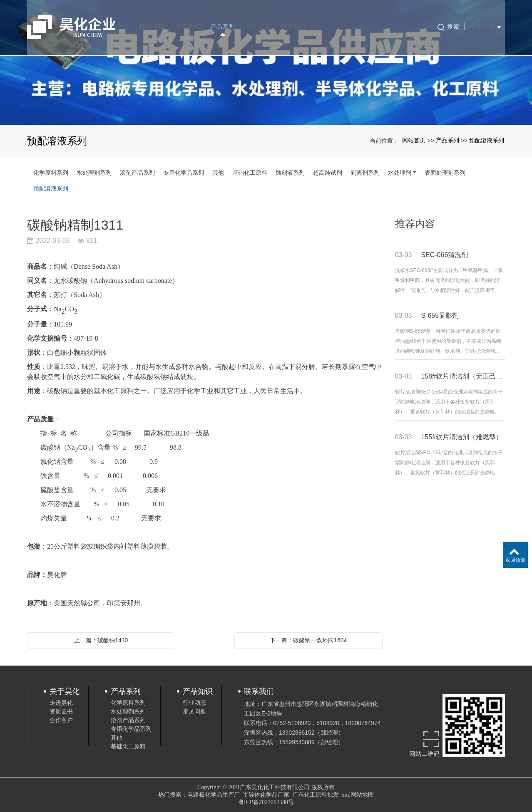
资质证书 (61, 711)
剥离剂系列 (365, 173)
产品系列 (225, 21)
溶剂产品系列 (137, 173)
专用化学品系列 (184, 173)
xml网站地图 (358, 795)
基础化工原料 (250, 173)
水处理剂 (400, 173)
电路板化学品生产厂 (214, 795)
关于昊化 (189, 21)
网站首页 (154, 21)
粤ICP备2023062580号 (266, 802)
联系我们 (295, 21)
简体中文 (484, 21)
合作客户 (61, 720)
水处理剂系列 (94, 173)
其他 (218, 173)
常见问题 (194, 711)
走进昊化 (61, 703)
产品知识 (260, 21)
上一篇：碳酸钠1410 (101, 640)
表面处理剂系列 (445, 173)
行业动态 (194, 703)
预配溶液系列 (487, 140)
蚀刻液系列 (290, 173)
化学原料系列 (51, 173)
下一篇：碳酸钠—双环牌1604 (308, 640)
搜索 (447, 21)
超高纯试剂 (328, 173)
